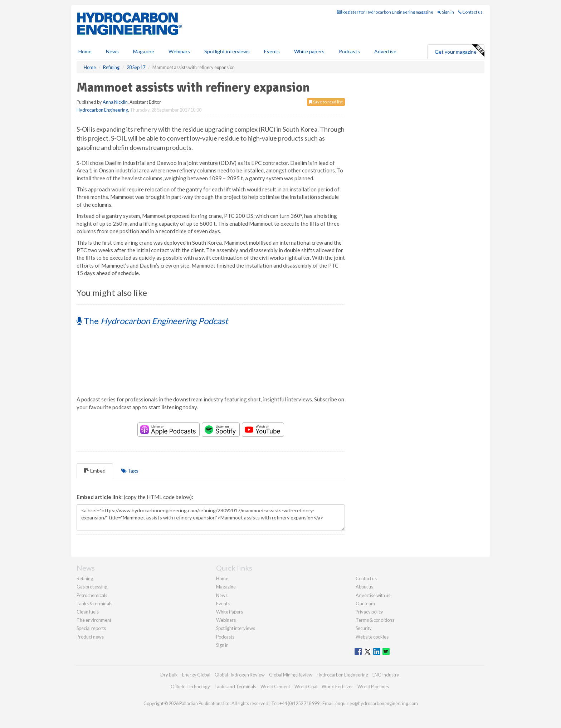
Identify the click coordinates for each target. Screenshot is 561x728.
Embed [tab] (95, 471)
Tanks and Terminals (235, 687)
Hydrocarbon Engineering (102, 110)
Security (364, 628)
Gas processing (92, 587)
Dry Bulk (169, 675)
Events (272, 51)
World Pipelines (373, 687)
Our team (365, 604)
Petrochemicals (92, 595)
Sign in (446, 12)
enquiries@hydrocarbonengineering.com (377, 703)
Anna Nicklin (115, 102)
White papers (309, 51)
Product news (90, 637)
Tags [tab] (130, 471)
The (152, 321)
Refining (85, 578)
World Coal (306, 687)
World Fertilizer (337, 687)
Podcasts (349, 51)
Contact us (470, 12)
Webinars (179, 51)
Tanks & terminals (94, 604)
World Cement (275, 687)
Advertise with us (373, 595)
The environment (94, 620)
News (222, 595)
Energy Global (196, 675)
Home (85, 51)
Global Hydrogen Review (240, 675)
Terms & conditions (375, 620)
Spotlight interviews (227, 51)
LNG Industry (386, 675)
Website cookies (372, 637)
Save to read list (326, 102)
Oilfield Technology (190, 687)
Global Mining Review (291, 675)
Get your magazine (459, 51)
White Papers (230, 612)
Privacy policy (369, 612)
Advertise (385, 51)
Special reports (91, 628)
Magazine (144, 51)
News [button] (112, 51)
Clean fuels (88, 612)
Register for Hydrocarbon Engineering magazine (385, 12)
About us (364, 587)
